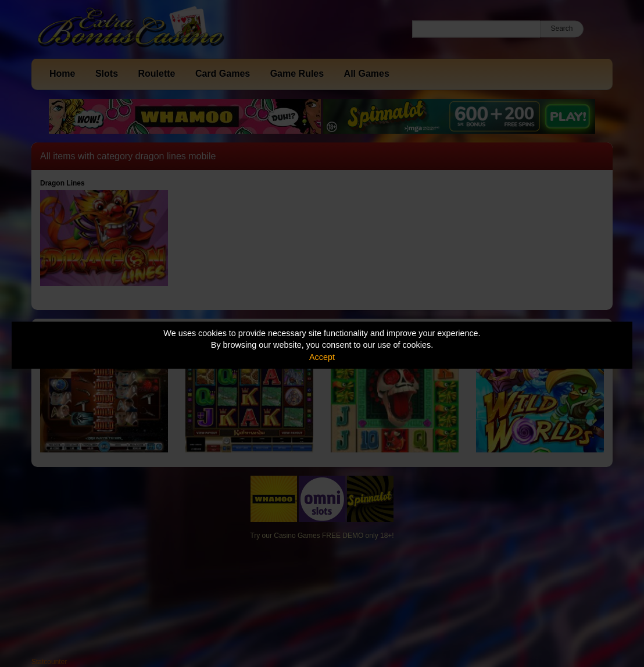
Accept (322, 357)
